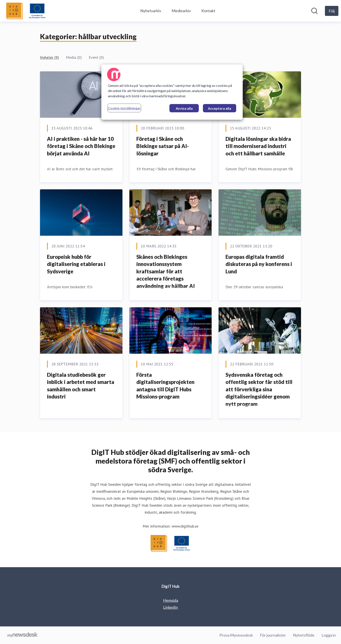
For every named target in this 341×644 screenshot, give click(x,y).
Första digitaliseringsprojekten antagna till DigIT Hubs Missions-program (165, 386)
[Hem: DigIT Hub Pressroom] (26, 11)
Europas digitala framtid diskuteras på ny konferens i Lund (259, 264)
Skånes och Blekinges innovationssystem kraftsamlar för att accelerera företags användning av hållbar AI (166, 271)
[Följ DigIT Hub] (332, 11)
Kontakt (208, 11)
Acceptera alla (220, 108)
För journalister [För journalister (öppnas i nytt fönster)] (273, 635)
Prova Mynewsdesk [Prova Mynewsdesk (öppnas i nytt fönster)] (236, 635)
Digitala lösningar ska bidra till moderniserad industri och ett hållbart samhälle (258, 146)
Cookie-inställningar (124, 108)
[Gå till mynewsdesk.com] (23, 635)
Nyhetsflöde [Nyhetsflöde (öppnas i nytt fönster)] (304, 635)
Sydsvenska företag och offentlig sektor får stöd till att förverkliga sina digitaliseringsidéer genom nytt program (259, 389)
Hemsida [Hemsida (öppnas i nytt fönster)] (171, 600)
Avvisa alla (184, 108)
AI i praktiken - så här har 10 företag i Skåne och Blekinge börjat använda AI (81, 146)
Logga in (329, 635)
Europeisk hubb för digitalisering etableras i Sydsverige (76, 264)
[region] (172, 92)
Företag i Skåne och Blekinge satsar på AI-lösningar (163, 146)
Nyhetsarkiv (151, 11)
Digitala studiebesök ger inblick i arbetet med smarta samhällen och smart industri (81, 386)
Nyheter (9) (49, 57)
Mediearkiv (181, 11)
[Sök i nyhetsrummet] (314, 11)
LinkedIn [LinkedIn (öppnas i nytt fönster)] (170, 607)
